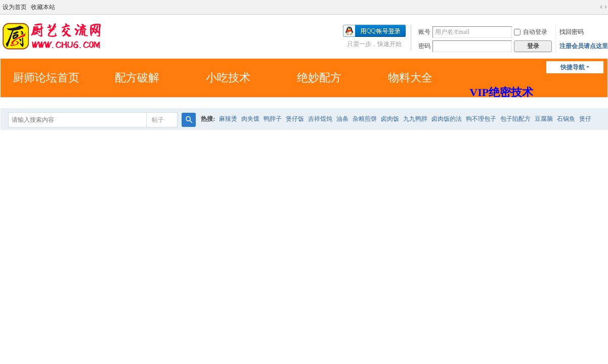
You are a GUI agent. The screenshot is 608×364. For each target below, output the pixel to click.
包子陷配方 (515, 119)
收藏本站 (43, 7)
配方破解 (137, 78)
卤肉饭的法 (447, 119)
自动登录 (531, 32)
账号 (424, 32)
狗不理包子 (481, 119)
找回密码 (572, 32)
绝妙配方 (319, 78)
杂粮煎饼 (365, 119)
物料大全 (410, 78)
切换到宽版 (603, 7)
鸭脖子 (273, 119)
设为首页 (15, 7)
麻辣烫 (228, 119)
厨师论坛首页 (46, 78)
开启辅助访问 (594, 7)
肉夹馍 (250, 119)
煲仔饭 (295, 119)
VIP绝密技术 (501, 92)
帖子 (158, 120)
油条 (342, 119)
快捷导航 (573, 67)
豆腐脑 (544, 119)
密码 (424, 46)
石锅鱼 (566, 119)
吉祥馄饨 (320, 119)
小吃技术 (228, 78)
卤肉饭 (390, 119)
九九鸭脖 (415, 119)
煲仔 (585, 119)
